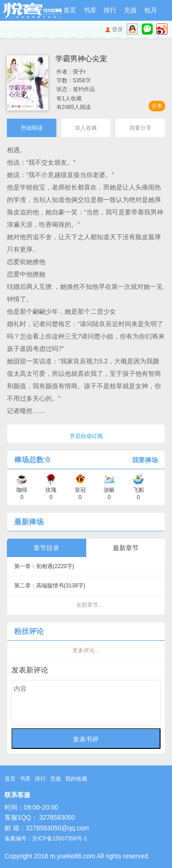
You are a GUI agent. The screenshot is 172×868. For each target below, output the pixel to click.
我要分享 (140, 128)
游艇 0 (109, 490)
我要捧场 (145, 460)
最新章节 (126, 548)
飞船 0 (139, 490)
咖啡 (22, 490)
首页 (70, 10)
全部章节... (89, 605)
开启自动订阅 (86, 436)
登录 (117, 29)
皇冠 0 (80, 490)
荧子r (79, 72)
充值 (130, 10)
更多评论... (86, 650)
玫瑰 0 (51, 490)
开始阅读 (32, 128)
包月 (150, 10)
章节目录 (46, 548)
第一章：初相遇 (44, 566)
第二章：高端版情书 (50, 586)
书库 (90, 10)
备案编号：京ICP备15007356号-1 (46, 839)
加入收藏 (86, 128)
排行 (110, 10)
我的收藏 (76, 779)
